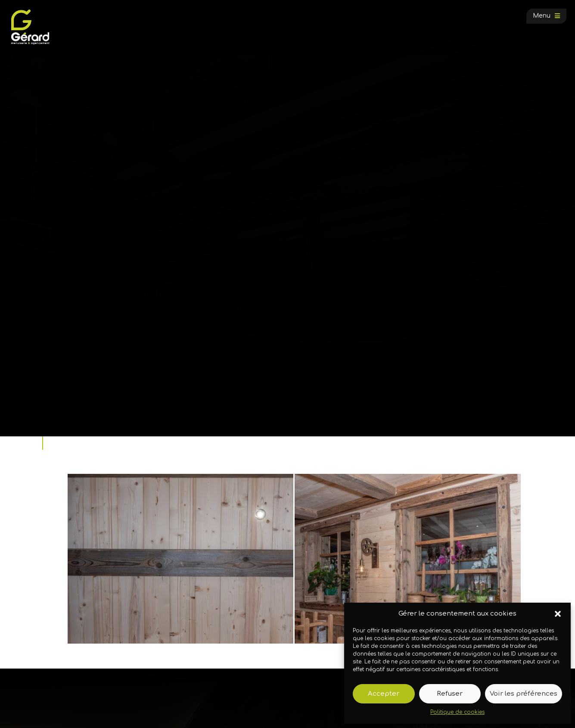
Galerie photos (110, 405)
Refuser (450, 694)
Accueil (74, 405)
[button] (558, 614)
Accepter (384, 694)
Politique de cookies (457, 712)
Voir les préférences (524, 694)
